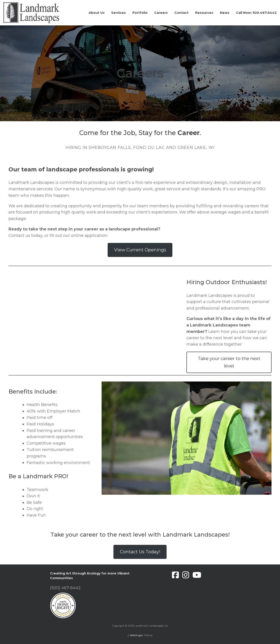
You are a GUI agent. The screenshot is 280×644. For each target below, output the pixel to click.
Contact (181, 13)
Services (118, 13)
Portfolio (140, 13)
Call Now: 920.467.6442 (256, 13)
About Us (97, 13)
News (225, 13)
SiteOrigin (136, 635)
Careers (161, 13)
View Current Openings (140, 250)
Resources (204, 13)
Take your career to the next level (229, 362)
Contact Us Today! (140, 552)
